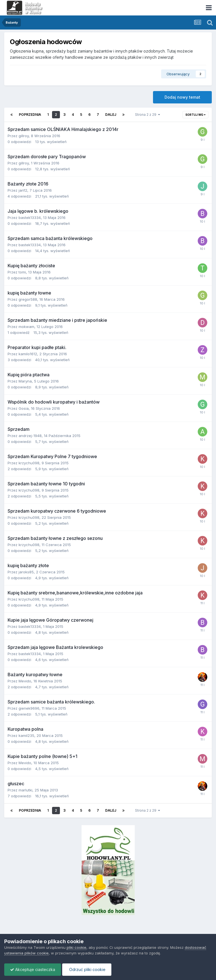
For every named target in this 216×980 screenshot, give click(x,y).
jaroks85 (26, 572)
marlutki (25, 790)
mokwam (26, 327)
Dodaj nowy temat (182, 97)
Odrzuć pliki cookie (87, 969)
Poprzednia (30, 115)
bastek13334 (30, 218)
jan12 (23, 190)
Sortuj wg (195, 115)
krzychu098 (29, 463)
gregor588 (28, 299)
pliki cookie (76, 947)
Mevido (25, 681)
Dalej (111, 115)
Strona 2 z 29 (148, 115)
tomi (22, 272)
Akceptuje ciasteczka (33, 969)
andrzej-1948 (30, 436)
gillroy (24, 136)
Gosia (24, 408)
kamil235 (26, 735)
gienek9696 (29, 708)
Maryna (25, 381)
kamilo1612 (28, 354)
